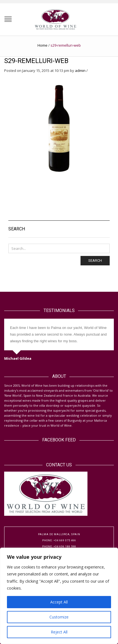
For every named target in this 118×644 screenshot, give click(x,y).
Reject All (59, 632)
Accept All (59, 602)
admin (80, 71)
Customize (59, 617)
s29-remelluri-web (36, 61)
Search (95, 261)
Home (42, 45)
